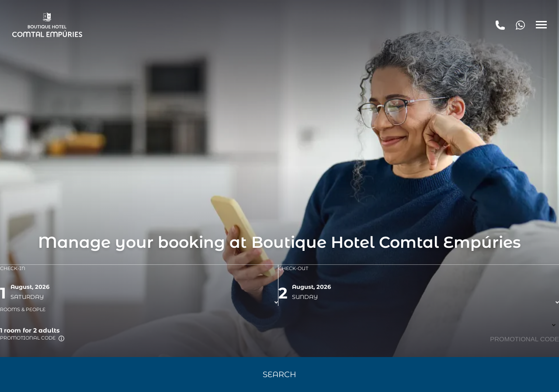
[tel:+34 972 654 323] (500, 25)
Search (279, 375)
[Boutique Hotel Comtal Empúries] (47, 25)
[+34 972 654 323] (520, 25)
